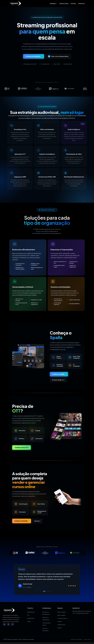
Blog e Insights (61, 615)
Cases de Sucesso (62, 618)
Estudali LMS (31, 618)
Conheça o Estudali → (22, 521)
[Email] (12, 624)
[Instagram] (8, 624)
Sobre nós (81, 4)
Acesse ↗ (37, 521)
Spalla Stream (31, 612)
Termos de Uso (88, 639)
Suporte (60, 628)
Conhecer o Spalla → (59, 374)
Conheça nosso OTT (22, 447)
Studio (29, 621)
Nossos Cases (64, 4)
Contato (73, 4)
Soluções (53, 4)
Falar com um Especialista (58, 56)
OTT (28, 615)
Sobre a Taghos (62, 612)
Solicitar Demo (61, 625)
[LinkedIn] (4, 624)
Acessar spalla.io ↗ (58, 380)
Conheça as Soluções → (34, 56)
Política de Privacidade (76, 639)
